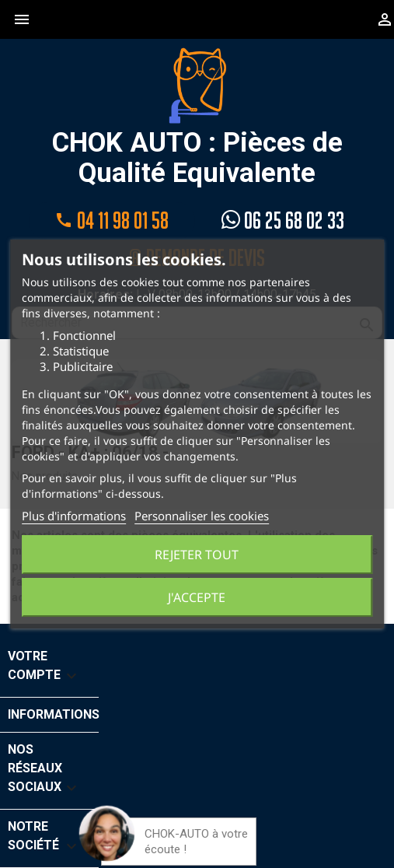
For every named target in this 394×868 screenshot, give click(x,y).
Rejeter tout (197, 555)
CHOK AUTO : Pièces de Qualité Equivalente (197, 117)
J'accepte (197, 597)
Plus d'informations (74, 516)
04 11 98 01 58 (112, 220)
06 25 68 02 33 (283, 220)
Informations (54, 714)
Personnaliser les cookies (202, 516)
